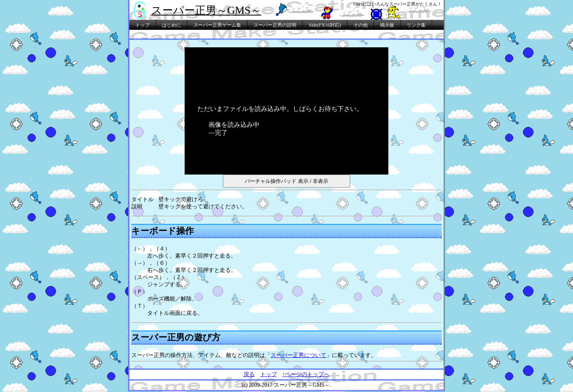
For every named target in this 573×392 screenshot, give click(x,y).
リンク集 (416, 25)
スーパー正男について (298, 355)
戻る (249, 374)
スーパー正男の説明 (275, 25)
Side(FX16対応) (325, 25)
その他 (361, 25)
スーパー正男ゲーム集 (217, 25)
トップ (142, 25)
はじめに (172, 25)
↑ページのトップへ (306, 374)
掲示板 (387, 25)
